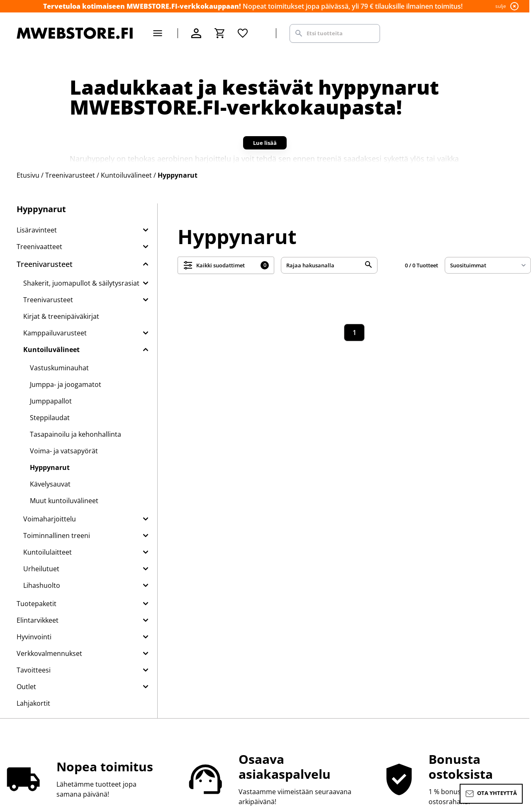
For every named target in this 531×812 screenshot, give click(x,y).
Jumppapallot (51, 401)
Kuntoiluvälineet (51, 350)
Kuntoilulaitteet (47, 552)
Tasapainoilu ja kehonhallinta (76, 434)
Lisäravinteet (37, 230)
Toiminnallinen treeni (57, 536)
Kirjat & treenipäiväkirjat (61, 316)
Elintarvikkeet (38, 620)
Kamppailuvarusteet (55, 333)
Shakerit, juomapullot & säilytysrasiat (81, 283)
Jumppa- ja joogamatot (66, 384)
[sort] (488, 265)
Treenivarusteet (45, 264)
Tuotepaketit (37, 604)
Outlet (26, 687)
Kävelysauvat (50, 484)
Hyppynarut (50, 467)
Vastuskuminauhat (59, 368)
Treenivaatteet (39, 247)
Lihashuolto (42, 585)
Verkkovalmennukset (49, 653)
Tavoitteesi (34, 670)
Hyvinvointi (34, 637)
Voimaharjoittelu (50, 519)
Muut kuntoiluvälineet (64, 501)
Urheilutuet (41, 569)
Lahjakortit (33, 703)
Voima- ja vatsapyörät (64, 451)
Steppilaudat (50, 418)
